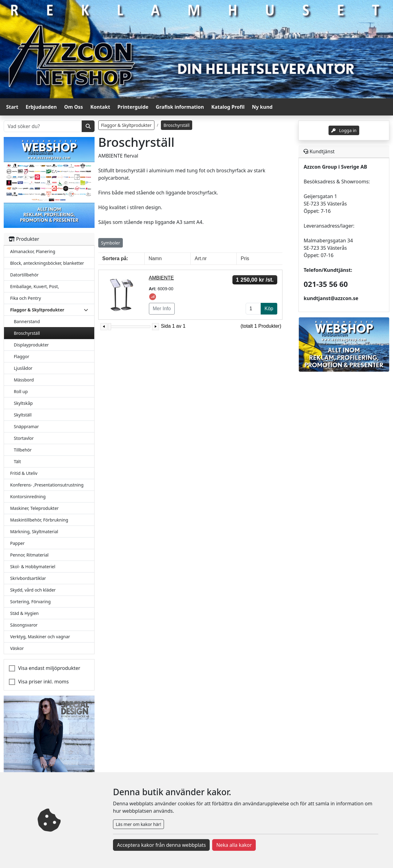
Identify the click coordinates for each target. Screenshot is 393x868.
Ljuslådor (23, 368)
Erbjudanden (41, 107)
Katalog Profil (228, 107)
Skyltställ (23, 415)
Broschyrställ (27, 333)
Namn (155, 258)
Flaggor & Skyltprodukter (126, 125)
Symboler (111, 243)
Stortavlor (24, 438)
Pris (245, 258)
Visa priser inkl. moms (43, 682)
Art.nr (201, 258)
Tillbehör (23, 450)
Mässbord (24, 380)
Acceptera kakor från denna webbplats (161, 845)
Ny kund (262, 107)
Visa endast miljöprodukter (49, 668)
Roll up (21, 391)
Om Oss (74, 107)
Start (12, 107)
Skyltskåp (23, 403)
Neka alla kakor (234, 845)
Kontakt (100, 107)
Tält (17, 461)
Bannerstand (27, 321)
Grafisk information (180, 107)
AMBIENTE (161, 278)
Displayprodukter (31, 345)
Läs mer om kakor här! (138, 824)
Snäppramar (26, 426)
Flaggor (21, 356)
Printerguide (133, 107)
